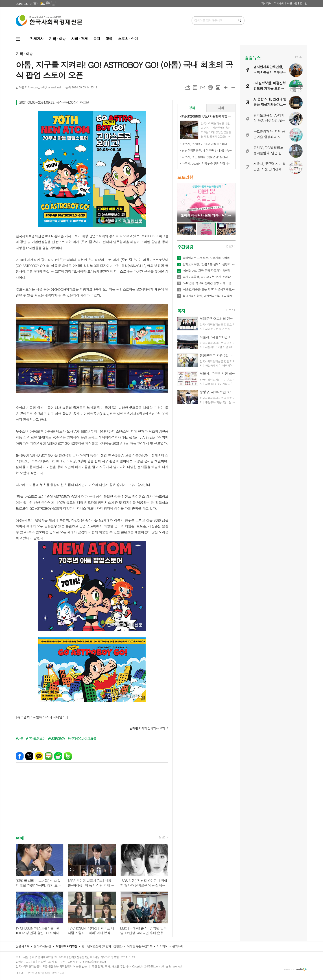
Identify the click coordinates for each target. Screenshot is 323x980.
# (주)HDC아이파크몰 (82, 739)
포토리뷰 (185, 177)
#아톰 (20, 739)
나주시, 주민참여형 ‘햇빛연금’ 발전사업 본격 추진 (207, 157)
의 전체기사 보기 (147, 728)
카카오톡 (39, 756)
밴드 (68, 756)
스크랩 (218, 87)
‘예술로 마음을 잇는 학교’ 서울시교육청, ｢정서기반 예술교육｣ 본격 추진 (209, 289)
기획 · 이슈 (57, 39)
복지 (97, 39)
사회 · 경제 (79, 39)
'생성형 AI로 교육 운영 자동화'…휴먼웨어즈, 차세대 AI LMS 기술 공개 (209, 271)
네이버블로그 (49, 756)
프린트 (210, 87)
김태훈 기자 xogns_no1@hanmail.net (38, 87)
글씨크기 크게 (226, 87)
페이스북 (20, 756)
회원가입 (292, 3)
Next (230, 202)
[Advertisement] (92, 803)
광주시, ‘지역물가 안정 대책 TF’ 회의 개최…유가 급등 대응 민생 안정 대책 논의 (207, 144)
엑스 (29, 756)
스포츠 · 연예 (128, 39)
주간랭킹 (185, 247)
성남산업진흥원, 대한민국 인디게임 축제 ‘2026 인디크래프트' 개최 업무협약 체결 (207, 150)
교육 (109, 39)
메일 (203, 87)
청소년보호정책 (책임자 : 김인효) (102, 946)
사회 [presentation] (221, 108)
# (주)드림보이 (36, 739)
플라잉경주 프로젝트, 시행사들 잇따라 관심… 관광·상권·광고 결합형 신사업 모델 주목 (209, 258)
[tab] (192, 108)
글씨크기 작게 (233, 87)
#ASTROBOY (57, 739)
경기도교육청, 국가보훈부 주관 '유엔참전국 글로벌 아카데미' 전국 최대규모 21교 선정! (209, 277)
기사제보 (266, 3)
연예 (20, 838)
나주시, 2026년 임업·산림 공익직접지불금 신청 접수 (207, 163)
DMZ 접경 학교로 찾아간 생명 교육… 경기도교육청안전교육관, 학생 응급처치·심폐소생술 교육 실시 (209, 283)
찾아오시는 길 (43, 946)
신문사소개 (23, 946)
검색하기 (240, 21)
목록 (195, 87)
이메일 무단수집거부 (140, 946)
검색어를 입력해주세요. (209, 20)
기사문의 (279, 3)
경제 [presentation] (192, 108)
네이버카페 (58, 756)
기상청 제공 (51, 5)
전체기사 (37, 39)
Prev (183, 202)
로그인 (303, 3)
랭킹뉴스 (252, 58)
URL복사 (188, 87)
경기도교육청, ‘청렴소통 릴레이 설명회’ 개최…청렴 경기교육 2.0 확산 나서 (209, 264)
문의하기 (178, 946)
